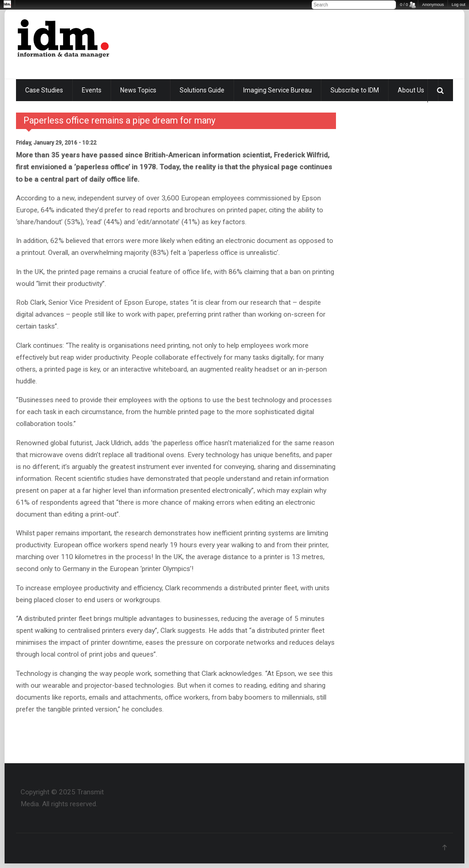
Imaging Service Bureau (277, 90)
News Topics (138, 90)
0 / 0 (404, 5)
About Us (411, 90)
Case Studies (44, 90)
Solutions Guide (202, 90)
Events (92, 90)
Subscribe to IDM (355, 90)
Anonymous (433, 5)
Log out (458, 5)
